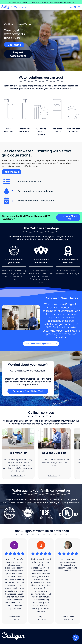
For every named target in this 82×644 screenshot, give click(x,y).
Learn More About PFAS (68, 217)
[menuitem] (75, 7)
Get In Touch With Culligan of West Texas (41, 344)
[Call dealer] (71, 7)
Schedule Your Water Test (28, 391)
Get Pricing (14, 45)
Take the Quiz (12, 172)
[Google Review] (14, 581)
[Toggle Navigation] (79, 7)
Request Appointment (18, 54)
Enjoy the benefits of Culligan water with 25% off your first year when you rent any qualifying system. (41, 2)
